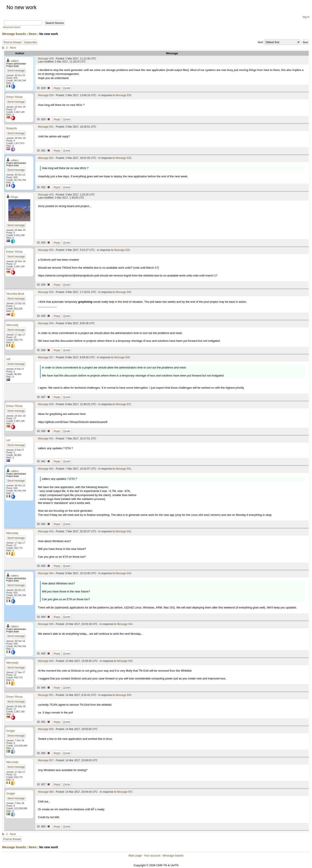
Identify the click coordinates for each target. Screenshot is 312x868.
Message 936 (46, 323)
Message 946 (46, 661)
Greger (11, 731)
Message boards (14, 34)
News (33, 34)
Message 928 (46, 59)
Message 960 (46, 792)
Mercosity (12, 325)
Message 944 (46, 573)
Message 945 (46, 624)
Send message (16, 71)
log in (306, 17)
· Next (12, 48)
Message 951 (46, 695)
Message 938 (46, 404)
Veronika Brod (15, 294)
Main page (135, 856)
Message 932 (46, 158)
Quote (67, 88)
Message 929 (46, 95)
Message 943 (46, 531)
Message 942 (46, 469)
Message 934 (46, 250)
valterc (15, 61)
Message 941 (46, 439)
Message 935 (46, 292)
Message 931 (46, 127)
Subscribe (31, 42)
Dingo (14, 197)
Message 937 (46, 357)
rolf (8, 359)
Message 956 (46, 729)
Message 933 (46, 195)
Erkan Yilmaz (15, 97)
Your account (152, 856)
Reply (57, 88)
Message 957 (46, 760)
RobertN (11, 128)
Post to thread (12, 42)
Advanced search (12, 27)
